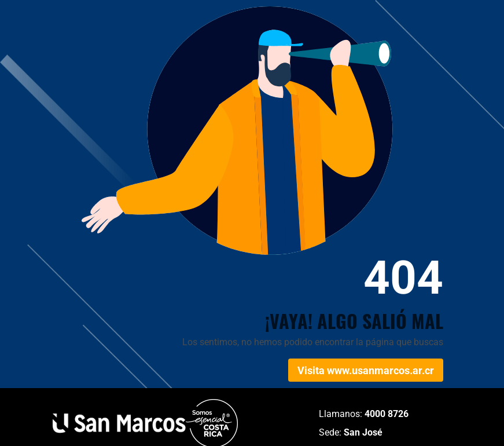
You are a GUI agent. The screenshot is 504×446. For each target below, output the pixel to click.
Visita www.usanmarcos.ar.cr (366, 370)
